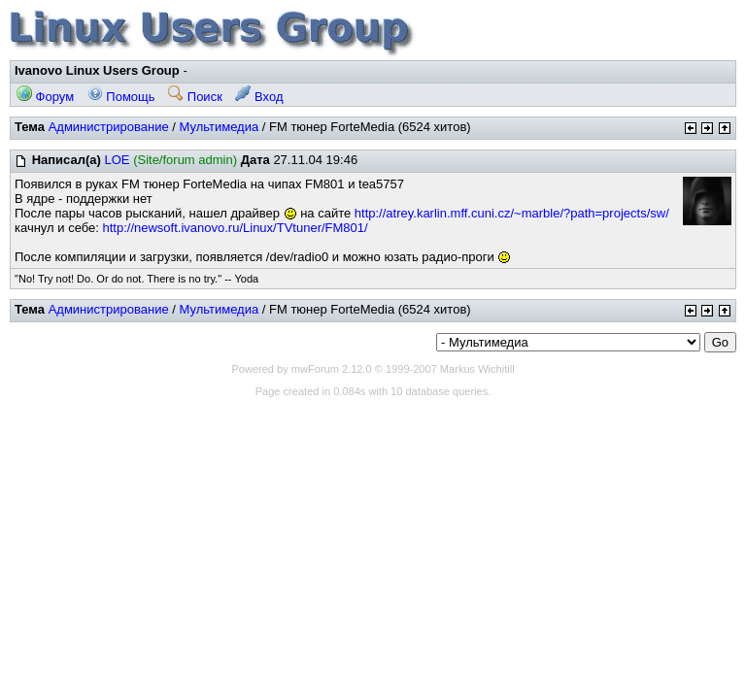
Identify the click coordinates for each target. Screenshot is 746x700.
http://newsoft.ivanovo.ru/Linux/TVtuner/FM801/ (236, 228)
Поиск (195, 97)
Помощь (121, 97)
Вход (259, 97)
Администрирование (109, 127)
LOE (117, 160)
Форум (45, 97)
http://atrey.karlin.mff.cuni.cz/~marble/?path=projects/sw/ (512, 213)
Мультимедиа (219, 127)
